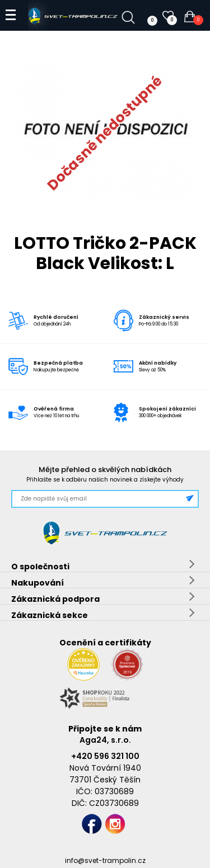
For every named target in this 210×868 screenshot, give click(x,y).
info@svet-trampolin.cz (105, 860)
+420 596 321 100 (105, 756)
